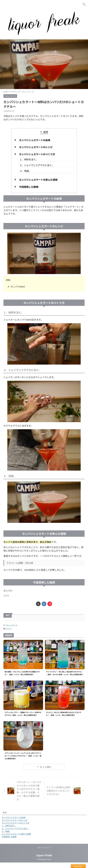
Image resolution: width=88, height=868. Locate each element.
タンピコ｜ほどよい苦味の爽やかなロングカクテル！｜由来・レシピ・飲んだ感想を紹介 (64, 716)
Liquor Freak (44, 861)
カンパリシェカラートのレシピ (36, 147)
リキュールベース (11, 625)
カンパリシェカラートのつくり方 (37, 154)
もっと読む (46, 772)
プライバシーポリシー (44, 853)
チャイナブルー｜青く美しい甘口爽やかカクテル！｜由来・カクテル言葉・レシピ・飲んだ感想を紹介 (64, 674)
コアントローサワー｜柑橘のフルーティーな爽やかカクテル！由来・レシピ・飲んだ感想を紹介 (23, 718)
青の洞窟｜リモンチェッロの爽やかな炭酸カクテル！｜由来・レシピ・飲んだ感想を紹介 (23, 673)
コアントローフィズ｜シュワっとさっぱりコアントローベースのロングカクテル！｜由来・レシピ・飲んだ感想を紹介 (23, 761)
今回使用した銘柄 (29, 187)
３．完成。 (25, 171)
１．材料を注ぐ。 (29, 159)
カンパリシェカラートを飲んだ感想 (38, 180)
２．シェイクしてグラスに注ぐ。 (37, 165)
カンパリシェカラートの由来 (35, 140)
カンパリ (9, 629)
